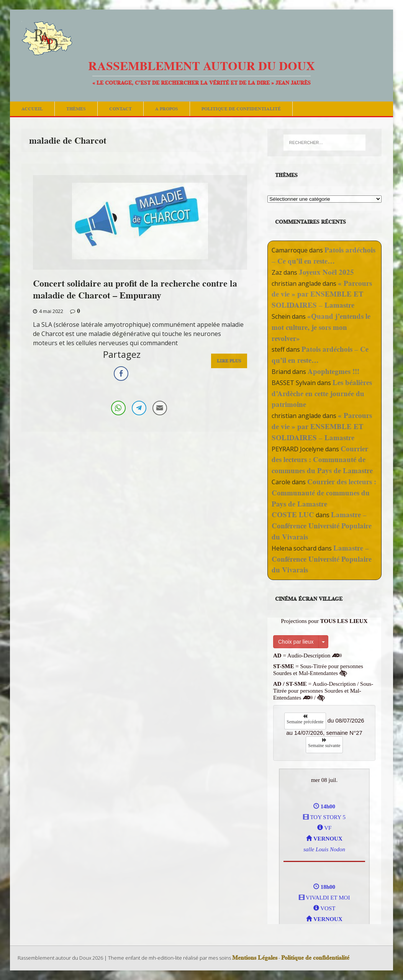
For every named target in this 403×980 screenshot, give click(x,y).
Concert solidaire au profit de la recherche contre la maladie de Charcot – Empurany (135, 289)
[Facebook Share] (121, 374)
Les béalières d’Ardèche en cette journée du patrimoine (322, 394)
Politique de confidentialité (241, 109)
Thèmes (76, 109)
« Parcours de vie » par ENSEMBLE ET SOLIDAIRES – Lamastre (322, 294)
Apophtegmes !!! (333, 371)
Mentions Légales (255, 958)
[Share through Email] (160, 408)
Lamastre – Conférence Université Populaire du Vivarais (322, 526)
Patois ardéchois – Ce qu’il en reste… (324, 256)
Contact (120, 109)
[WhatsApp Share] (118, 408)
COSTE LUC (293, 515)
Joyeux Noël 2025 (326, 272)
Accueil (32, 109)
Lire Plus (229, 361)
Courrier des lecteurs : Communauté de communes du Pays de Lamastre (322, 460)
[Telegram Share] (139, 408)
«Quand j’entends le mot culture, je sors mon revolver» (321, 327)
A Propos (167, 109)
